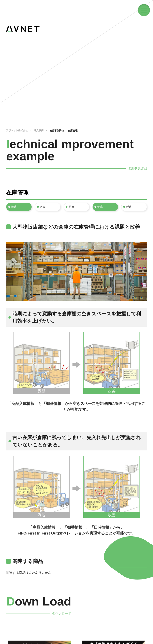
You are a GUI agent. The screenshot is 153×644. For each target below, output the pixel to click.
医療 (72, 207)
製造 (129, 207)
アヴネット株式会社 (17, 130)
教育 (43, 207)
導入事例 (39, 130)
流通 (14, 207)
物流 (100, 207)
